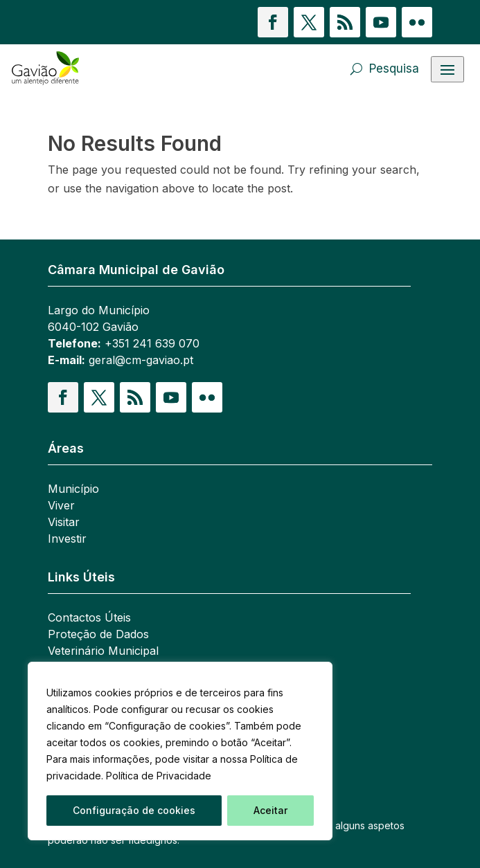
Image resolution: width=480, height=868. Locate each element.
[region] (180, 751)
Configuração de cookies (134, 810)
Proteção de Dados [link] (98, 634)
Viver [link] (61, 505)
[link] (80, 69)
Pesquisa (394, 69)
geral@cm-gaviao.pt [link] (141, 360)
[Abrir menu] (447, 69)
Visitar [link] (64, 522)
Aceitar (270, 810)
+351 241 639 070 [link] (152, 343)
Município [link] (73, 489)
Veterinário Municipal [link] (103, 651)
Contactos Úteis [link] (89, 617)
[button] (273, 22)
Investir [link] (67, 539)
